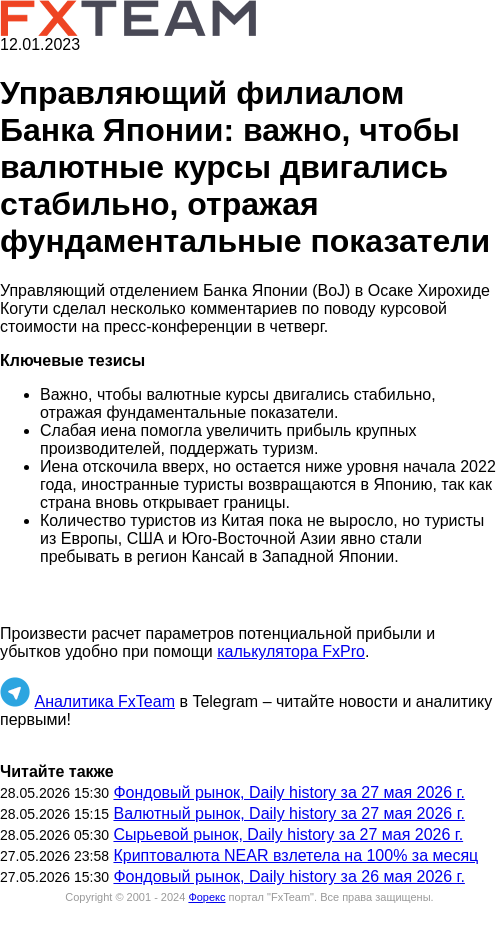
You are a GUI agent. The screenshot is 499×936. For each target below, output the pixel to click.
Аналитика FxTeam (104, 701)
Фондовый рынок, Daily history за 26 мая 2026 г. (288, 876)
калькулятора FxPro (291, 651)
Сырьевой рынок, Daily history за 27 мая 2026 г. (288, 834)
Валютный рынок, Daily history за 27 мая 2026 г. (289, 813)
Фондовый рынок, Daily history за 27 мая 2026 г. (288, 792)
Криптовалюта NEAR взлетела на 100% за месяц (295, 855)
